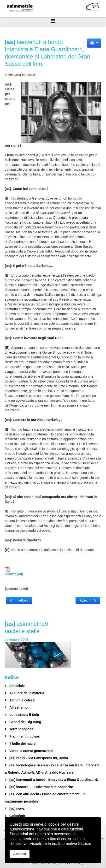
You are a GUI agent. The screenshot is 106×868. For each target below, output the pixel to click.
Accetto (20, 854)
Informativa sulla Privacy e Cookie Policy (53, 863)
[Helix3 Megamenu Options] (53, 21)
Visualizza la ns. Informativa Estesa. (60, 844)
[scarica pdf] (14, 571)
